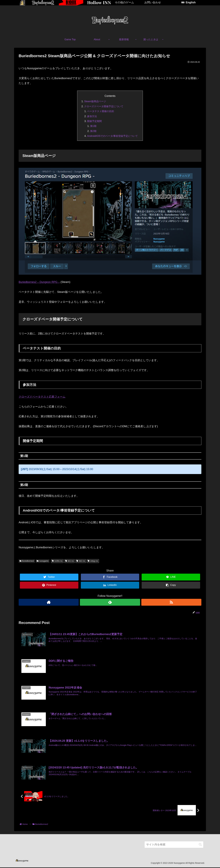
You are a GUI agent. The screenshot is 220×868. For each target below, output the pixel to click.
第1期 (93, 126)
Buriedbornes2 (27, 561)
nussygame (43, 561)
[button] (200, 845)
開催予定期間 (94, 121)
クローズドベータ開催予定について (104, 106)
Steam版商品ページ (95, 101)
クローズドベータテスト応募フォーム (42, 397)
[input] (174, 845)
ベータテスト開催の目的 (101, 111)
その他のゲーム (124, 2)
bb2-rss (81, 561)
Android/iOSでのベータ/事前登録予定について (112, 136)
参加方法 (92, 116)
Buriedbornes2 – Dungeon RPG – (39, 282)
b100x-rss (57, 561)
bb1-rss (70, 561)
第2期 (93, 131)
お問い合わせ (153, 2)
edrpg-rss (93, 561)
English (191, 2)
